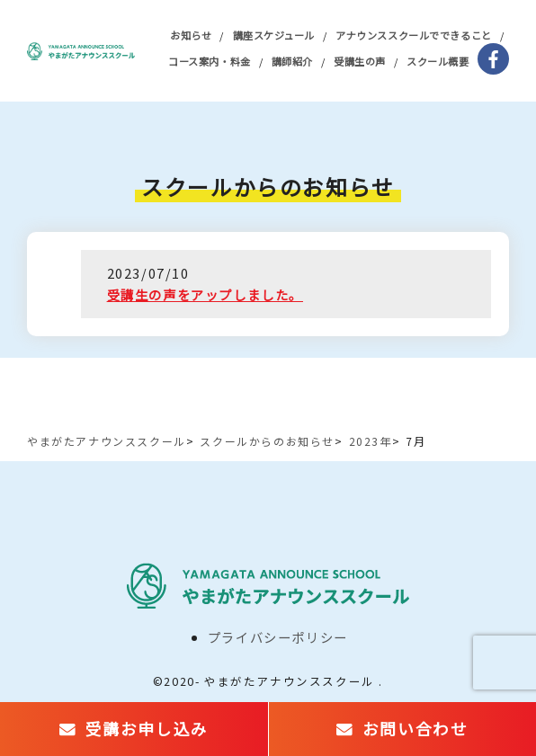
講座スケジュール (274, 35)
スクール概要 (438, 61)
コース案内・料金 (209, 61)
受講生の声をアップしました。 (205, 294)
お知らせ (191, 35)
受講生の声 (360, 61)
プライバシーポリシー (278, 637)
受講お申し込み (147, 729)
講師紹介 (292, 61)
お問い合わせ (415, 729)
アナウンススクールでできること (413, 35)
